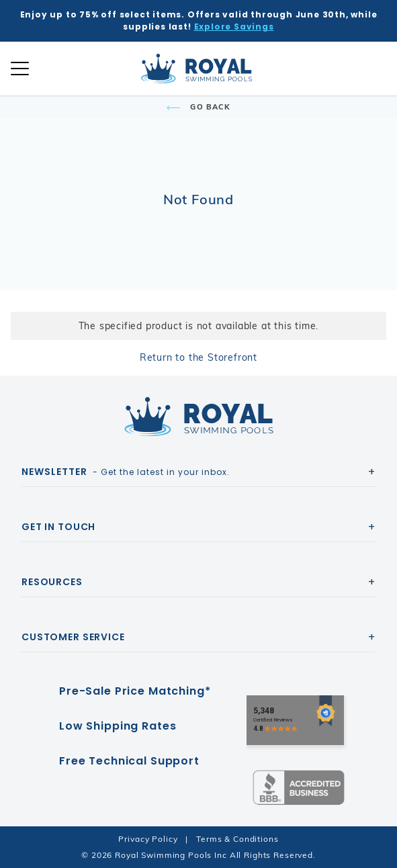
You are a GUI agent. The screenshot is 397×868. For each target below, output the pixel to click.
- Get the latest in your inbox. (126, 472)
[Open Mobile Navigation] (20, 69)
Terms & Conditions (237, 839)
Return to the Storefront (198, 357)
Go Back (198, 107)
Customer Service (73, 637)
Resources (52, 582)
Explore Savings (234, 27)
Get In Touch (58, 527)
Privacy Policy (148, 839)
